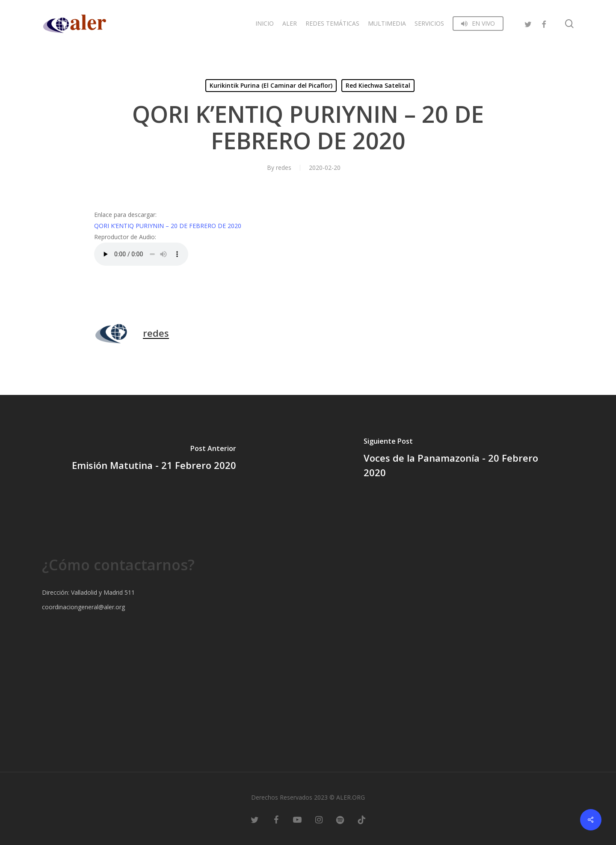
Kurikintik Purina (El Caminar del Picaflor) (271, 85)
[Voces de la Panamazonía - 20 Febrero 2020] (462, 459)
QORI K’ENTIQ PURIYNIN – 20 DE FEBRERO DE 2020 (168, 226)
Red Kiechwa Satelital (378, 85)
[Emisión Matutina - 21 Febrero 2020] (154, 459)
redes (284, 168)
